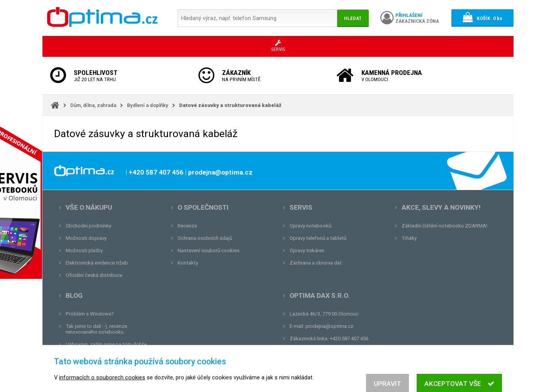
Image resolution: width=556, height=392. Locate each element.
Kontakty (188, 263)
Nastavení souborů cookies (208, 250)
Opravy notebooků (310, 226)
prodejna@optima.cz (329, 326)
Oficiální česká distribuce (94, 275)
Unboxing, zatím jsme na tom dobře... (108, 344)
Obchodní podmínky (88, 226)
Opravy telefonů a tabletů (318, 238)
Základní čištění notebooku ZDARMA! (444, 226)
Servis (301, 207)
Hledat (353, 18)
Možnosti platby (84, 250)
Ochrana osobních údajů (205, 238)
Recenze (187, 226)
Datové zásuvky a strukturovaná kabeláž (230, 105)
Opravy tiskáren (307, 250)
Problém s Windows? (90, 314)
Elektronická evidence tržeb (97, 263)
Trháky (409, 238)
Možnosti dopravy (86, 238)
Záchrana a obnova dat (316, 263)
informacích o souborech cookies (102, 388)
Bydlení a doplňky (148, 105)
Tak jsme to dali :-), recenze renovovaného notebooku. (96, 329)
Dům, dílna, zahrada (93, 105)
